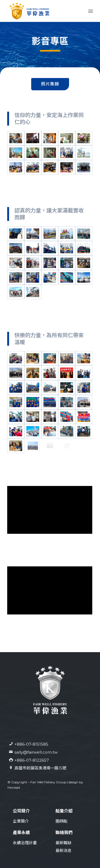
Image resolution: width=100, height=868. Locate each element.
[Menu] (90, 11)
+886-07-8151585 (31, 744)
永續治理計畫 (25, 843)
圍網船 (61, 821)
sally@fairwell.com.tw (36, 752)
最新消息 (63, 851)
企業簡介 (21, 821)
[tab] (50, 84)
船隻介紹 (64, 811)
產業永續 (21, 833)
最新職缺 (63, 843)
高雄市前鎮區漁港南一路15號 (40, 768)
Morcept (14, 787)
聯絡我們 (64, 833)
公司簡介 (21, 811)
